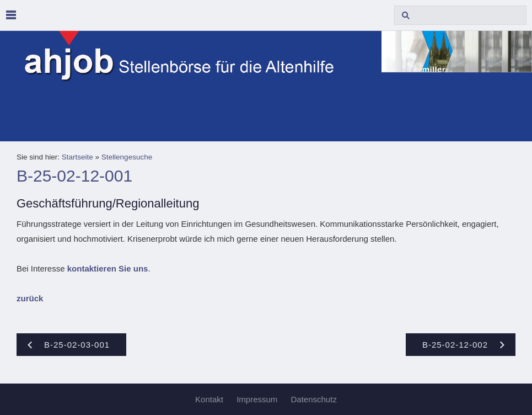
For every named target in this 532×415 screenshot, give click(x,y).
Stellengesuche (127, 157)
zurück (30, 298)
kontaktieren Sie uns (108, 268)
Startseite (77, 157)
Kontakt (209, 399)
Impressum (257, 399)
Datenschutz (314, 399)
